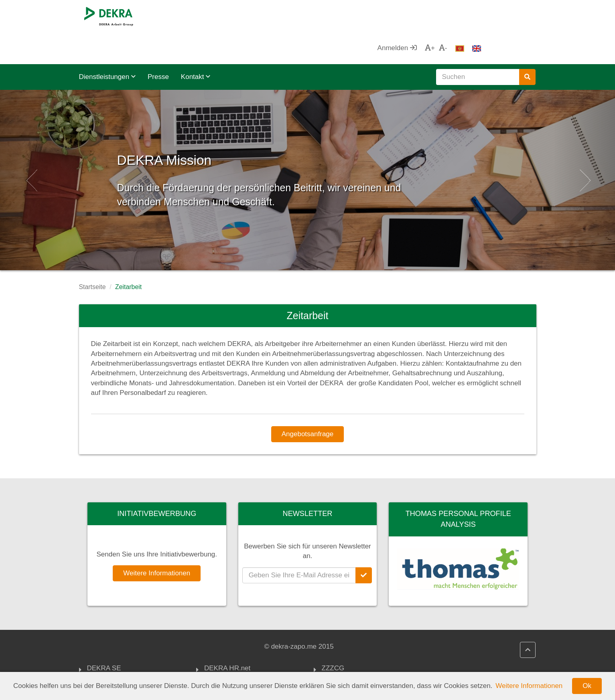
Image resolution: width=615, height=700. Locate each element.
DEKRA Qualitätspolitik (239, 656)
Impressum (221, 666)
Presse (158, 45)
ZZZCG (333, 637)
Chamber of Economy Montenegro (355, 650)
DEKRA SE (104, 637)
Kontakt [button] (196, 45)
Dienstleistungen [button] (107, 45)
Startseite (92, 255)
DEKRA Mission (206, 124)
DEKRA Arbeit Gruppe (121, 646)
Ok (587, 686)
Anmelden (451, 16)
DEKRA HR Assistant (236, 646)
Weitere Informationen (157, 541)
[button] (31, 148)
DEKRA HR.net (227, 637)
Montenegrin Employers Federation (358, 670)
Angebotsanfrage (308, 402)
